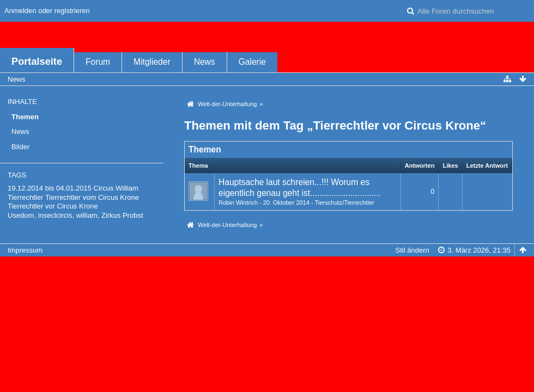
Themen (25, 117)
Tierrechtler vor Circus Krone (53, 206)
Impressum (25, 250)
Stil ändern (412, 250)
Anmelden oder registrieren (47, 11)
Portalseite (37, 62)
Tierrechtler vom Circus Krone (92, 197)
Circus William (116, 188)
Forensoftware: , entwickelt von (267, 268)
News (205, 62)
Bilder (20, 147)
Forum (98, 62)
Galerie (252, 62)
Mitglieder (152, 62)
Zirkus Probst (122, 215)
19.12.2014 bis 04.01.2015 (50, 188)
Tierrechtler (25, 197)
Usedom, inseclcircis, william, (53, 215)
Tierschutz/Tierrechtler (345, 203)
